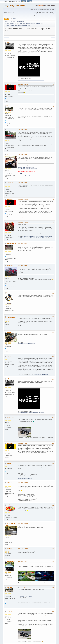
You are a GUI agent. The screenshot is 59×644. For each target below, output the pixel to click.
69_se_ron (9, 356)
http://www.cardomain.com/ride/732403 (40, 375)
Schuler (9, 463)
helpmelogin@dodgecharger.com (40, 14)
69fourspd (9, 549)
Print (53, 38)
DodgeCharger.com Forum (14, 6)
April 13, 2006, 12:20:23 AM (24, 587)
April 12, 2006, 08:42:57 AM (23, 332)
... (17, 38)
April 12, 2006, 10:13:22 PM (23, 524)
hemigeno (28, 24)
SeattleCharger (11, 561)
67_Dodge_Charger (11, 318)
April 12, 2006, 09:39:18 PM (23, 483)
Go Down (6, 38)
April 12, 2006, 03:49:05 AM (23, 155)
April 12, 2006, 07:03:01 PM (23, 443)
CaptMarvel (10, 443)
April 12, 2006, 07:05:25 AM (23, 222)
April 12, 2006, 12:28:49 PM (23, 356)
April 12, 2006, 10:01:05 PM (23, 505)
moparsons (10, 183)
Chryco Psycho (22, 24)
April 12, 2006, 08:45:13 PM (23, 463)
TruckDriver (10, 266)
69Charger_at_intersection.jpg (25, 596)
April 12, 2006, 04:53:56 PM (23, 417)
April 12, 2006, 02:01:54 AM (23, 84)
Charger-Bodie (39, 24)
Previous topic (45, 34)
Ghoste (9, 155)
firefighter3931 (33, 24)
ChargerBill (10, 84)
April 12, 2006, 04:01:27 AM (23, 183)
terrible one (10, 222)
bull (8, 42)
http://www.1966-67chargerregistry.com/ (26, 167)
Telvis (8, 293)
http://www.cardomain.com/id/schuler (25, 478)
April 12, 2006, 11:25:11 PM (23, 561)
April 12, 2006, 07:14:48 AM (23, 266)
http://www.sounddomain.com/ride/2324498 (27, 344)
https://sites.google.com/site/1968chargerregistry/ (28, 169)
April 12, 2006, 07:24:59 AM (23, 293)
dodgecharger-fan (12, 244)
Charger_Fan (10, 417)
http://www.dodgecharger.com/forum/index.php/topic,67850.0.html (31, 80)
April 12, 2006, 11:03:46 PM (23, 549)
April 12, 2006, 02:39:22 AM (23, 130)
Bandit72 (9, 483)
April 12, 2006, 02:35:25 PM (23, 379)
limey (8, 130)
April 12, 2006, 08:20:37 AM (23, 316)
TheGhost (9, 106)
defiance (9, 332)
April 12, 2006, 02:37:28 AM (23, 106)
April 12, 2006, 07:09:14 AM (23, 244)
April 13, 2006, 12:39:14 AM (23, 611)
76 (18, 38)
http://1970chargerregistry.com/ (24, 174)
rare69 (8, 505)
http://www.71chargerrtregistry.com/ (25, 175)
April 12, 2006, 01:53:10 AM (23, 42)
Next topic (52, 34)
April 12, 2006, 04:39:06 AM (23, 199)
